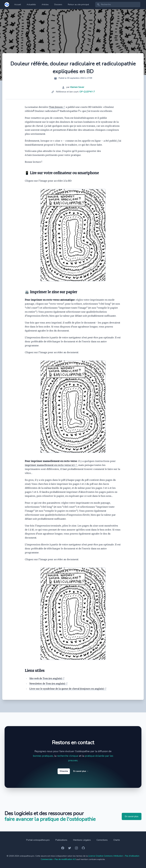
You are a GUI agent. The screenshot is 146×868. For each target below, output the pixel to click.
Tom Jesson (56, 107)
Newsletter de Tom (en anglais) (47, 684)
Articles (45, 5)
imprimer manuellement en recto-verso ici (50, 465)
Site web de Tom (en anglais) (46, 678)
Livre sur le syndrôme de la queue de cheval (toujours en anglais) (67, 689)
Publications (61, 840)
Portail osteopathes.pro (38, 840)
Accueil (18, 5)
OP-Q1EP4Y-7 (87, 92)
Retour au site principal (78, 5)
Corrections (102, 840)
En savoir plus (81, 771)
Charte (117, 840)
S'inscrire (64, 771)
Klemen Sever (77, 87)
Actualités (31, 5)
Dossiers (58, 5)
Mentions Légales (82, 840)
